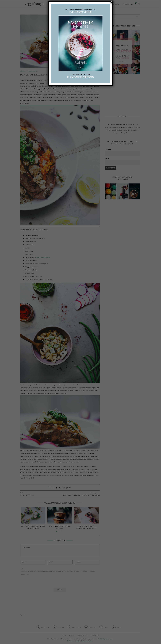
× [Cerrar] (112, 2)
